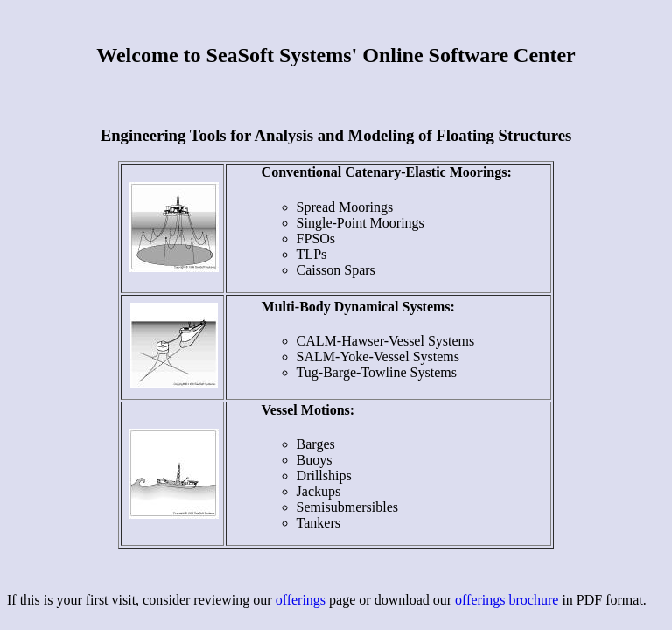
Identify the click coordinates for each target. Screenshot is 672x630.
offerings (301, 600)
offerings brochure (507, 600)
